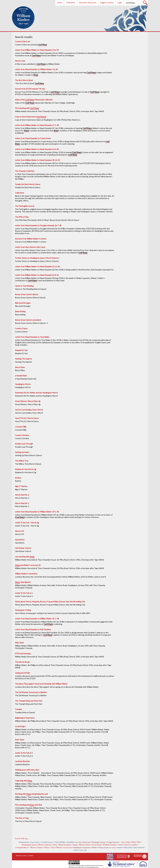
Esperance (87, 848)
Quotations (20, 540)
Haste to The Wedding (24, 286)
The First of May (22, 818)
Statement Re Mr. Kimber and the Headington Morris (36, 393)
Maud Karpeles (65, 845)
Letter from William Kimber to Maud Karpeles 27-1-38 (37, 125)
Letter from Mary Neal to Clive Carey (30, 247)
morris (120, 848)
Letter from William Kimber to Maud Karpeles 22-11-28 (37, 267)
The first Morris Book (24, 80)
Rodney (18, 478)
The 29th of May (22, 217)
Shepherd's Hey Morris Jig (26, 469)
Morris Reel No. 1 (22, 503)
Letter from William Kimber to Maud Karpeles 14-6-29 (37, 50)
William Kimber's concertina (26, 574)
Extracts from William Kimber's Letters (31, 239)
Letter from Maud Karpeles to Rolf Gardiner (33, 630)
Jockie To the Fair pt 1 (24, 593)
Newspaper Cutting (23, 610)
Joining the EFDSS (22, 673)
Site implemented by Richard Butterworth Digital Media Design (122, 856)
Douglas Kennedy (113, 842)
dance (127, 845)
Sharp (75, 845)
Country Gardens (22, 435)
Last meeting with (25, 557)
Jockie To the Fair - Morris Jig (27, 523)
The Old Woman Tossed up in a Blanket (31, 692)
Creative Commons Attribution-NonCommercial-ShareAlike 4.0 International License (86, 866)
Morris (33, 847)
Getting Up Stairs (22, 452)
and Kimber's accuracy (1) (28, 565)
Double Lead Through (24, 444)
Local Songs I (20, 726)
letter (55, 845)
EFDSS (94, 848)
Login (120, 3)
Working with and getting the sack (31, 794)
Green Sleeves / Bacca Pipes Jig (28, 401)
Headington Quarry (99, 842)
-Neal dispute (23, 582)
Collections (71, 3)
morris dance (35, 842)
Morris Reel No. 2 (22, 495)
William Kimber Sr (104, 848)
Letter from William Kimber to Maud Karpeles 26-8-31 (37, 275)
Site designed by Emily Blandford (138, 856)
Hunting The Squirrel (23, 359)
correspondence (22, 847)
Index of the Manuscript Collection (34, 100)
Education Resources (88, 3)
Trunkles (18, 709)
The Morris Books (22, 662)
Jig (123, 842)
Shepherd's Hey (21, 350)
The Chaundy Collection (25, 171)
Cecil (57, 842)
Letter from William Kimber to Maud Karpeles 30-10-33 (37, 160)
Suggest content (107, 3)
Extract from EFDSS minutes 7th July (30, 89)
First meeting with (27, 108)
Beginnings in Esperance (25, 718)
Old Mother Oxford (23, 548)
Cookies (31, 856)
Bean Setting (20, 311)
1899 (76, 850)
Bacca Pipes (20, 367)
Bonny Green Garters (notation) (28, 320)
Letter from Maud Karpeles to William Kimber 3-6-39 (36, 69)
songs (128, 842)
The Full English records (25, 206)
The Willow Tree (22, 461)
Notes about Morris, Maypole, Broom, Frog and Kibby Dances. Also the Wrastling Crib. (50, 602)
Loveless (134, 845)
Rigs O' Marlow (21, 486)
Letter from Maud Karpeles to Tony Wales (32, 337)
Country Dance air (22, 41)
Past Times (20, 740)
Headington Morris (23, 384)
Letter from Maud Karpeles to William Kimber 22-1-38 (37, 619)
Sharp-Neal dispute (84, 842)
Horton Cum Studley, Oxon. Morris (29, 410)
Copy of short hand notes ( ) (31, 117)
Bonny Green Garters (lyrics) (27, 294)
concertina (70, 842)
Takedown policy (21, 856)
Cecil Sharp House (47, 842)
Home (60, 3)
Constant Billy (21, 427)
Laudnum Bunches (22, 761)
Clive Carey (128, 848)
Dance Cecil (49, 847)
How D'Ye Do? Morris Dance (27, 418)
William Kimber (110, 845)
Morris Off (19, 531)
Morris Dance (85, 845)
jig (76, 842)
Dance (40, 847)
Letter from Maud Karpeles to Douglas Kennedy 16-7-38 (38, 225)
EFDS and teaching (23, 654)
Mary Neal (19, 643)
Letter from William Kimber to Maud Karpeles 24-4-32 (37, 149)
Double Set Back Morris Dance (28, 184)
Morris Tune (20, 61)
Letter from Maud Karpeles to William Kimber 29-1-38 (37, 512)
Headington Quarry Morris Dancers (36, 845)
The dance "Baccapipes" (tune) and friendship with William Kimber (41, 684)
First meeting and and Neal (28, 805)
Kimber (62, 842)
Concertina (68, 847)
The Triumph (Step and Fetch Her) (29, 701)
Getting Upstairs (24, 842)
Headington (77, 848)
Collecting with (24, 781)
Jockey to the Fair (139, 847)
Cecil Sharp (97, 845)
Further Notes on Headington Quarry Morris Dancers (37, 258)
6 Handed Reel (21, 376)
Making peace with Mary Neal (27, 770)
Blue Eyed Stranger (23, 303)
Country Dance (21, 328)
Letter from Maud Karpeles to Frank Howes (33, 138)
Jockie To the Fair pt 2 (24, 753)
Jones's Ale (83, 850)
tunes (120, 845)
